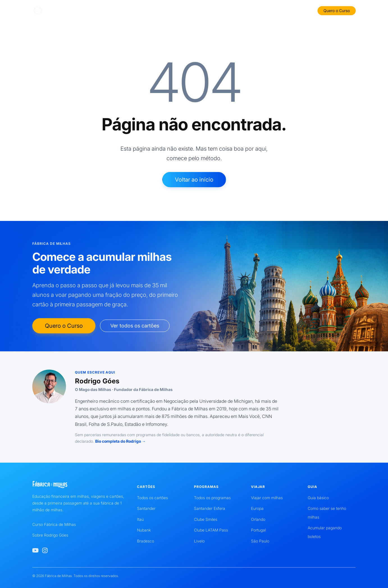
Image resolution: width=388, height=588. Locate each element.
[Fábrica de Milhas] (58, 11)
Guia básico (318, 498)
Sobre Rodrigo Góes (50, 535)
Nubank (144, 530)
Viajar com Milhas (261, 10)
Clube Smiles (206, 519)
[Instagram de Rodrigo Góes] (45, 550)
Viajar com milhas (267, 498)
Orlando (258, 519)
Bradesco (146, 541)
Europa (257, 508)
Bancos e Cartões (141, 10)
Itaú (140, 519)
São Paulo (260, 541)
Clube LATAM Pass (211, 530)
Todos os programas (212, 498)
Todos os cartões (152, 498)
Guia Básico (177, 10)
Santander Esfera (210, 508)
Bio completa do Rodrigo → (120, 441)
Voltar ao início (194, 180)
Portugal (258, 530)
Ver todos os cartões (135, 326)
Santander (146, 508)
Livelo (199, 541)
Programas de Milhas (216, 10)
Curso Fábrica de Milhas (54, 524)
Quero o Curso (337, 11)
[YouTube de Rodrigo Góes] (35, 550)
